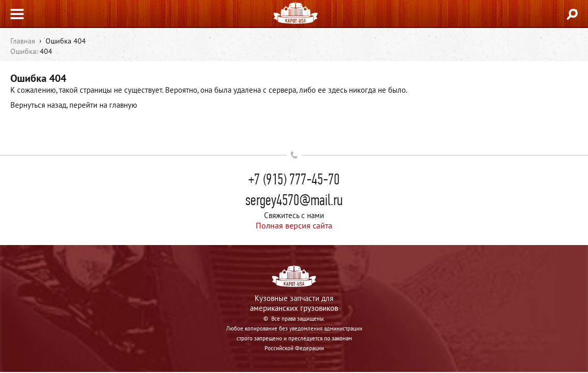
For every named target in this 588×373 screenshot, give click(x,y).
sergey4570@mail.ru (294, 200)
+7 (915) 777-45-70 (294, 179)
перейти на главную (103, 105)
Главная (23, 41)
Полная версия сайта (294, 225)
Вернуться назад (38, 105)
